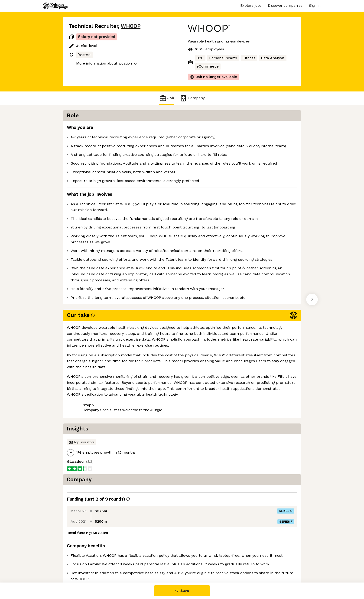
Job (167, 98)
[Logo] (56, 6)
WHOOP (131, 26)
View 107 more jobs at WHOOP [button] (129, 417)
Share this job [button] (81, 417)
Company (192, 98)
